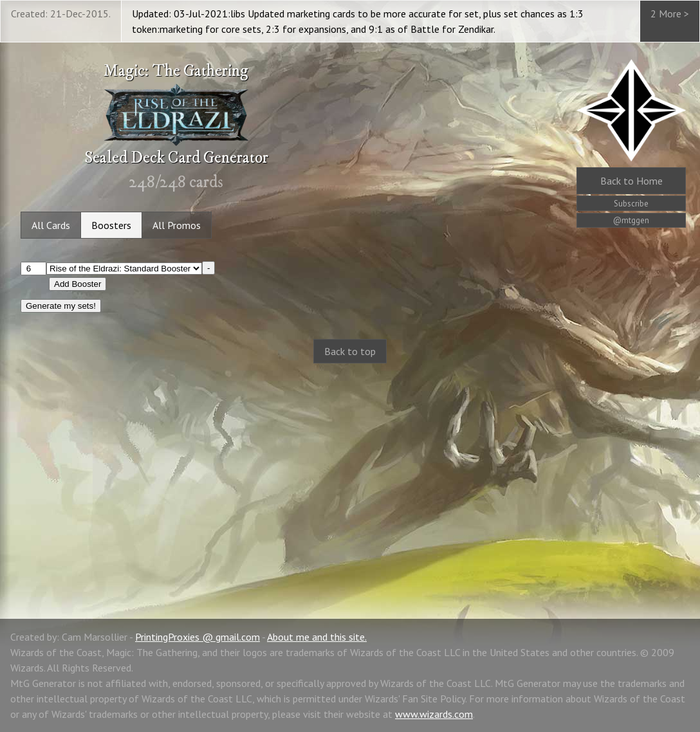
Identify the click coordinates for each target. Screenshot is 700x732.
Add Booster (78, 284)
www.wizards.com (434, 714)
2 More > (670, 14)
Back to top (350, 351)
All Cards (51, 225)
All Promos (177, 225)
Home (631, 181)
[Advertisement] (350, 477)
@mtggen (631, 220)
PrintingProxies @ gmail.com (198, 637)
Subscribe (631, 204)
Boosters (111, 225)
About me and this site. (317, 637)
